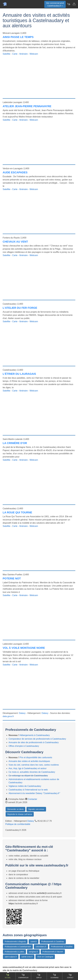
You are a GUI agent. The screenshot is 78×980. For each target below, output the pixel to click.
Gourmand (55, 976)
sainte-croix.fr (27, 957)
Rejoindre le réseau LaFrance (20, 814)
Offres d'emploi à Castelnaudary (24, 746)
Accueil (8, 976)
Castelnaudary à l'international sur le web (28, 790)
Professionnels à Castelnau (53, 942)
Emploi (39, 976)
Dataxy (22, 713)
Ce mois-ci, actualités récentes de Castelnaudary (32, 772)
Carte (15, 54)
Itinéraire (23, 54)
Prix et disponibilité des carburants (36, 757)
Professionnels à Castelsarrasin (18, 947)
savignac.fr (33, 952)
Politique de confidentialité (18, 824)
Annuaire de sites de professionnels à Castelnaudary (34, 742)
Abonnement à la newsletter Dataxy (34, 793)
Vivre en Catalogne (45, 957)
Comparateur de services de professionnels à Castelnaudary (37, 739)
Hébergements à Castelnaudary (35, 735)
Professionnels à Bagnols (15, 942)
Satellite (6, 54)
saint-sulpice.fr (11, 957)
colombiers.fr (41, 947)
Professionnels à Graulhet (62, 947)
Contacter (32, 799)
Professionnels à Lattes (14, 952)
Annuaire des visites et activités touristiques (29, 761)
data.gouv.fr (8, 716)
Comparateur (23, 976)
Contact (70, 976)
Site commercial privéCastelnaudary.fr (55, 4)
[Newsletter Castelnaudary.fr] (69, 4)
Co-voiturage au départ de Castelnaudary (28, 776)
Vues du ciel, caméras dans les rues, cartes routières (34, 765)
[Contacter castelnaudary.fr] (74, 4)
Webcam (34, 54)
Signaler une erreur (36, 809)
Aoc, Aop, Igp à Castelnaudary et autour (28, 768)
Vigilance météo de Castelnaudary (25, 786)
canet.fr (34, 942)
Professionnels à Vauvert (53, 952)
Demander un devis (15, 809)
